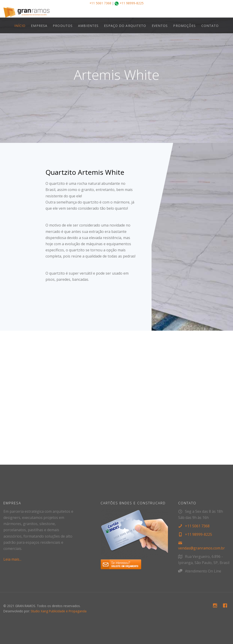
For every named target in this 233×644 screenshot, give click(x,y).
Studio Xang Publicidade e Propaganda (59, 611)
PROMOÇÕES (184, 26)
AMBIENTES (88, 26)
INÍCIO (20, 26)
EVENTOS (160, 26)
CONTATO (210, 26)
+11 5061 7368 (100, 3)
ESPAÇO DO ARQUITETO (125, 26)
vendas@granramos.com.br (201, 548)
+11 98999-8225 (132, 3)
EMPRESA (39, 26)
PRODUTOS (63, 26)
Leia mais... (12, 559)
